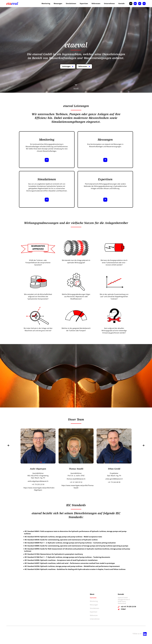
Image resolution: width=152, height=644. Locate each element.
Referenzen (96, 3)
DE (131, 4)
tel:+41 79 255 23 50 (128, 607)
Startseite (93, 598)
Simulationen (71, 3)
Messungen (58, 3)
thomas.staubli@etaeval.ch (76, 479)
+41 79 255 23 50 (38, 484)
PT (140, 4)
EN (135, 4)
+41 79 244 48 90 (114, 482)
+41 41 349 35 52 (76, 482)
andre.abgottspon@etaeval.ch (38, 481)
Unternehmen (109, 3)
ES (144, 4)
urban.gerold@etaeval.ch (114, 479)
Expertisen (84, 3)
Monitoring (46, 3)
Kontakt (122, 3)
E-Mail (123, 609)
